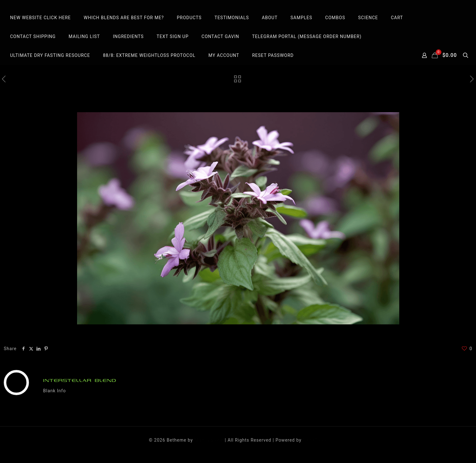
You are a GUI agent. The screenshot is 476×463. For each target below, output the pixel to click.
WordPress (315, 440)
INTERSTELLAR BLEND (80, 380)
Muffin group (209, 440)
